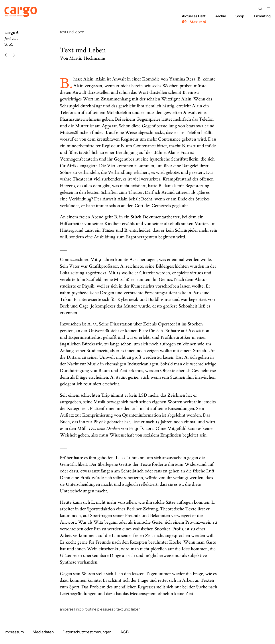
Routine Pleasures (99, 609)
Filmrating (262, 16)
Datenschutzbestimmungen (87, 632)
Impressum (14, 632)
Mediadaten (43, 632)
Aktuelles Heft (194, 19)
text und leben (72, 32)
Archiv (221, 16)
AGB (124, 632)
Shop (240, 16)
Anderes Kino (71, 609)
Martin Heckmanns (87, 58)
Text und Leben (129, 609)
